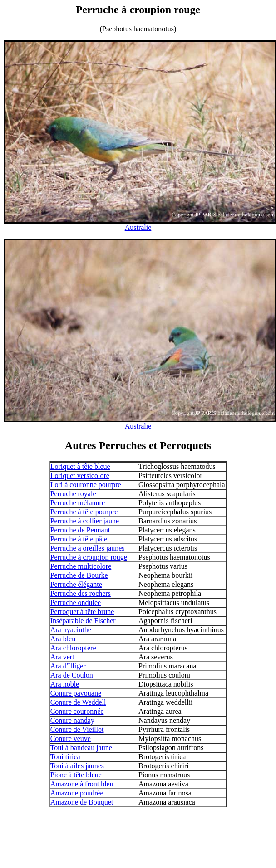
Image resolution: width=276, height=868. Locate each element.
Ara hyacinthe (71, 630)
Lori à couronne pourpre (86, 485)
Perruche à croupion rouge (89, 557)
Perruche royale (73, 494)
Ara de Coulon (72, 675)
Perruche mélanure (78, 503)
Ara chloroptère (73, 648)
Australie (138, 227)
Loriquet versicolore (80, 475)
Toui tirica (65, 757)
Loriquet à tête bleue (80, 466)
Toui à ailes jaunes (77, 766)
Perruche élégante (76, 584)
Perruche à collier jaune (85, 521)
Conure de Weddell (78, 702)
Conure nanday (72, 720)
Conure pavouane (76, 693)
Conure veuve (71, 739)
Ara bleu (63, 639)
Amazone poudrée (77, 793)
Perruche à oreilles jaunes (88, 548)
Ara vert (62, 657)
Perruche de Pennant (80, 530)
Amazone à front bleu (82, 784)
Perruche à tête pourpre (84, 512)
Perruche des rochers (81, 593)
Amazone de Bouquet (82, 802)
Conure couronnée (77, 711)
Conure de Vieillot (77, 729)
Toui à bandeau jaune (81, 748)
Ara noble (65, 684)
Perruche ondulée (76, 602)
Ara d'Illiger (68, 666)
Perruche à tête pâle (79, 539)
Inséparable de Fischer (83, 621)
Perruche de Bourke (79, 575)
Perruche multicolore (81, 566)
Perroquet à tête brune (82, 612)
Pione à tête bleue (76, 775)
